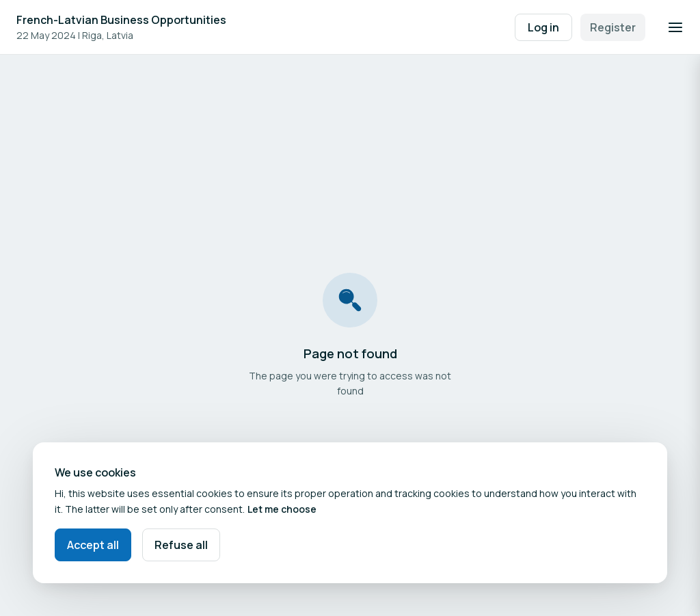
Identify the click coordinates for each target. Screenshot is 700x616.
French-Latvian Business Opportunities (121, 20)
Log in (543, 27)
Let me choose (282, 509)
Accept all (93, 545)
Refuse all (181, 545)
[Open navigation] (675, 27)
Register (613, 27)
